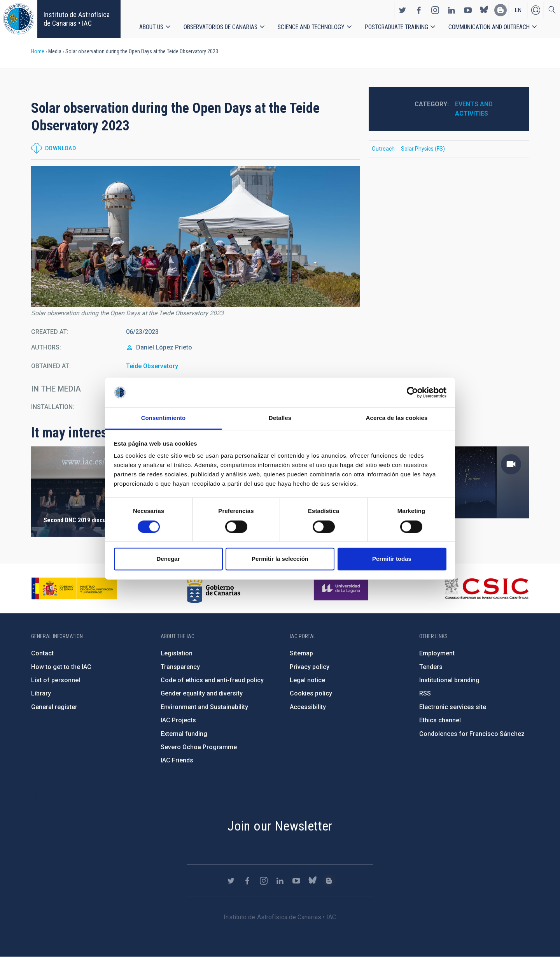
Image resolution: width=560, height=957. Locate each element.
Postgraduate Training (396, 27)
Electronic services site (453, 707)
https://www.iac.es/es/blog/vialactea (500, 10)
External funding (184, 734)
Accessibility (308, 707)
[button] (196, 236)
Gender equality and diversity (202, 693)
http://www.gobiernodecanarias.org (213, 588)
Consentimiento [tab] (164, 418)
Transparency (180, 667)
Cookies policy (311, 693)
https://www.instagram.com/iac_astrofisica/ (435, 10)
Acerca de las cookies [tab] (397, 418)
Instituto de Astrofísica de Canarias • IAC (77, 19)
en (518, 10)
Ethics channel (440, 720)
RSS (425, 693)
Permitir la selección (280, 559)
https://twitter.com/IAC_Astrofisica (402, 10)
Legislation (177, 653)
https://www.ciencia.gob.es (74, 588)
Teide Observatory (152, 366)
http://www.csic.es (486, 588)
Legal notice (307, 680)
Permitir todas (392, 559)
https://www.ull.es (342, 588)
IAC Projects (178, 720)
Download (60, 148)
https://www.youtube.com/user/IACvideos (468, 10)
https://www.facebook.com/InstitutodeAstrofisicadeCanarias (419, 10)
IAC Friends (177, 760)
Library (41, 693)
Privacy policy (310, 667)
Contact (42, 653)
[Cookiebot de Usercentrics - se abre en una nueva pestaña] (412, 392)
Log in (535, 10)
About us (151, 27)
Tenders (431, 667)
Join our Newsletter (280, 826)
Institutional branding (449, 680)
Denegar (168, 559)
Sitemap (301, 653)
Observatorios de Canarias (220, 27)
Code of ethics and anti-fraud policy (212, 680)
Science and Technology (311, 27)
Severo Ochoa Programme (199, 747)
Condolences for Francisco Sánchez (472, 734)
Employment (437, 653)
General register (54, 707)
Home (38, 51)
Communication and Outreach (489, 27)
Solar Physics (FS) (423, 149)
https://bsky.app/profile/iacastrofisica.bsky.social (484, 10)
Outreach (383, 149)
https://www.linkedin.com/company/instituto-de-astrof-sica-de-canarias (451, 10)
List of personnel (56, 680)
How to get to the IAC (61, 667)
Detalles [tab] (280, 418)
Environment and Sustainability (204, 707)
